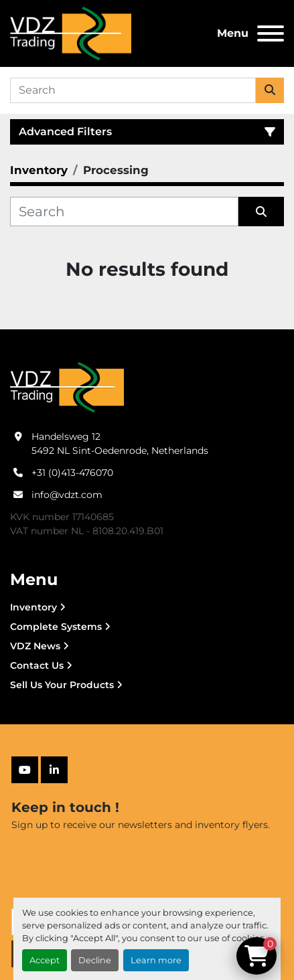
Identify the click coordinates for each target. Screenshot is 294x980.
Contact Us (37, 665)
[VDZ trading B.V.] (67, 386)
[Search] (133, 90)
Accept (45, 960)
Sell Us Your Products (62, 685)
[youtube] (25, 770)
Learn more (156, 960)
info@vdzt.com (67, 495)
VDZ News (35, 646)
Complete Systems (56, 627)
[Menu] (271, 33)
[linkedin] (54, 770)
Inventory (33, 607)
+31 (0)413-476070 (72, 473)
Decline (95, 960)
